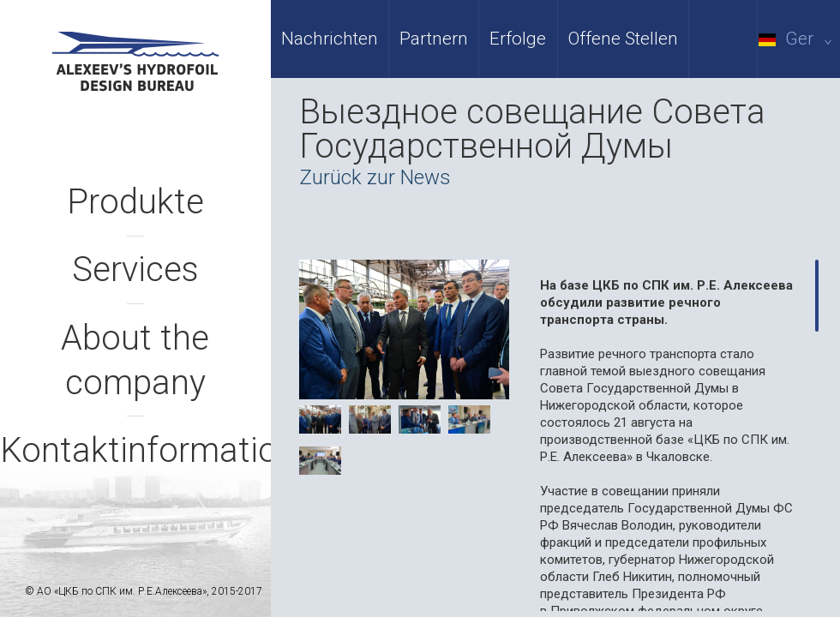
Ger (798, 39)
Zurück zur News (375, 177)
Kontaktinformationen (167, 450)
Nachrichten (330, 39)
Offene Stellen (623, 39)
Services (135, 270)
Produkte (135, 202)
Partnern (434, 39)
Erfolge (518, 39)
